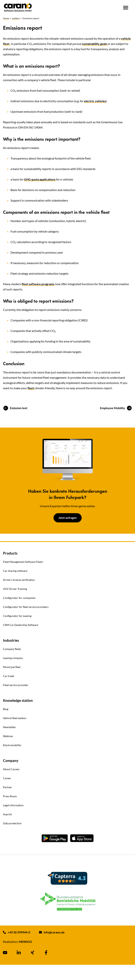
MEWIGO (25, 942)
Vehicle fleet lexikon (15, 718)
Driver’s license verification (19, 580)
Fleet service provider (16, 685)
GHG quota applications (40, 179)
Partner (7, 787)
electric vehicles (95, 101)
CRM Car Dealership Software (21, 625)
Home (6, 18)
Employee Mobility (113, 408)
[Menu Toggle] (126, 8)
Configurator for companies (19, 598)
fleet (31, 388)
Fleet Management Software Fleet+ (23, 562)
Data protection (12, 823)
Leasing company (13, 658)
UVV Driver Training (15, 589)
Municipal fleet (12, 667)
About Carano (11, 769)
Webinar (8, 736)
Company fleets (12, 649)
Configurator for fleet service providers (26, 607)
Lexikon (16, 18)
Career (7, 778)
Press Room (10, 796)
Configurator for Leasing (17, 616)
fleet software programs (38, 284)
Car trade (9, 676)
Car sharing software (15, 571)
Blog (6, 709)
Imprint (7, 814)
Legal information (13, 805)
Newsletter (9, 727)
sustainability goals (95, 44)
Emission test (19, 408)
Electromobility (12, 745)
